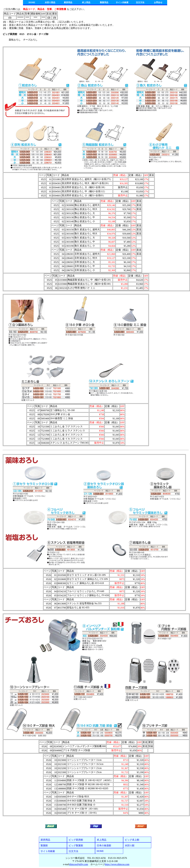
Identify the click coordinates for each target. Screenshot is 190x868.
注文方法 (140, 2)
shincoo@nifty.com (79, 864)
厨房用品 (68, 2)
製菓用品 (104, 2)
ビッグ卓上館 (132, 840)
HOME (32, 2)
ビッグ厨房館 (76, 840)
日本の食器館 (104, 845)
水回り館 (130, 845)
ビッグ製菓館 (76, 845)
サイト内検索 (122, 2)
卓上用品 (86, 2)
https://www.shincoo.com (117, 864)
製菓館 (44, 845)
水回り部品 (50, 2)
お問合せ (158, 2)
